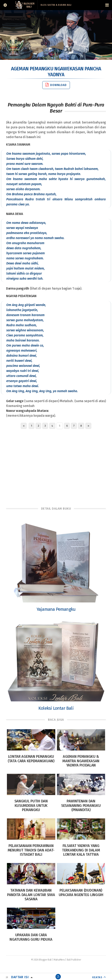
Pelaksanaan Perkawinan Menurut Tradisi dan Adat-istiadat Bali (31, 850)
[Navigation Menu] (107, 5)
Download (56, 85)
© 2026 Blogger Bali (41, 960)
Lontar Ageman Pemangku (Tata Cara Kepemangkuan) (31, 759)
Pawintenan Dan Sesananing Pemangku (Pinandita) (81, 806)
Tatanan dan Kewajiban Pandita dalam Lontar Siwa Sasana (31, 895)
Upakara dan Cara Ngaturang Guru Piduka (31, 937)
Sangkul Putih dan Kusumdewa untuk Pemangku (31, 806)
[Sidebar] (5, 5)
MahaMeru (59, 960)
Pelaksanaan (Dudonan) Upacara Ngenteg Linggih (81, 893)
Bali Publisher (74, 960)
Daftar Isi (20, 977)
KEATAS (97, 977)
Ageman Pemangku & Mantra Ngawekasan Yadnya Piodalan (81, 761)
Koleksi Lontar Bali (56, 708)
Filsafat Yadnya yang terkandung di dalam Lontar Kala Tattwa (81, 850)
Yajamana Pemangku (56, 609)
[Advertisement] (56, 467)
